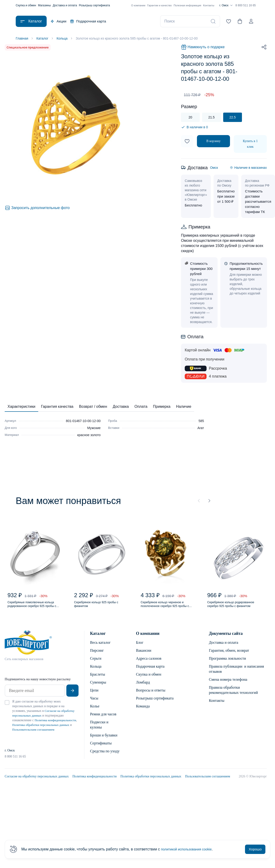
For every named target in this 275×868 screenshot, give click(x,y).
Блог (140, 647)
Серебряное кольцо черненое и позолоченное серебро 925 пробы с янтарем (168, 608)
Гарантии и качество (160, 5)
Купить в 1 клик (250, 145)
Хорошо (255, 849)
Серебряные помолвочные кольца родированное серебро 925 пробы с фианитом (34, 608)
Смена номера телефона (228, 684)
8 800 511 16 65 (246, 5)
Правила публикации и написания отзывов (236, 674)
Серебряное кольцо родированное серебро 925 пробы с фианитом (231, 608)
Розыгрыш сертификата (94, 5)
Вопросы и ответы (151, 695)
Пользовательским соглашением (207, 786)
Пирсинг (97, 655)
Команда (143, 711)
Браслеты (98, 679)
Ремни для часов (103, 719)
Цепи (94, 695)
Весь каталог (100, 647)
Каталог (98, 638)
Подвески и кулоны (99, 730)
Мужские (94, 429)
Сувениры (98, 687)
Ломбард (143, 687)
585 (201, 422)
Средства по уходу (105, 756)
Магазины (44, 5)
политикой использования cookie (190, 849)
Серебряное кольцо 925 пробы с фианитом (101, 608)
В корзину (213, 142)
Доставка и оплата (65, 5)
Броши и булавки (104, 740)
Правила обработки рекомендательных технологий (233, 695)
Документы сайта (226, 638)
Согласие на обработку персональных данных (37, 786)
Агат (201, 429)
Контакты (209, 5)
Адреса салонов (149, 663)
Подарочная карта (88, 21)
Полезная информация (187, 5)
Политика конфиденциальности (95, 786)
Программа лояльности (227, 663)
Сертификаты (101, 748)
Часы (94, 703)
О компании (138, 5)
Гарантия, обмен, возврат (229, 655)
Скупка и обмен (26, 5)
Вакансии (144, 655)
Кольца (96, 671)
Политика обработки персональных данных (151, 786)
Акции (58, 21)
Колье (95, 711)
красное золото (89, 436)
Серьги (96, 663)
